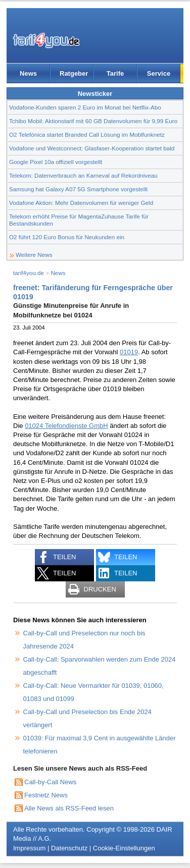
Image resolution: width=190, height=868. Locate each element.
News (28, 73)
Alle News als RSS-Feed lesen (69, 808)
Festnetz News (46, 795)
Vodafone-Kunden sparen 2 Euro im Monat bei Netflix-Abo (85, 107)
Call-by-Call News (50, 782)
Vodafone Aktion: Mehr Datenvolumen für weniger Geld (81, 203)
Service (159, 73)
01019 (129, 352)
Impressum (29, 848)
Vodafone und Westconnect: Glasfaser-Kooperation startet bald (92, 148)
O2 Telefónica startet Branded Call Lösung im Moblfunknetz (87, 134)
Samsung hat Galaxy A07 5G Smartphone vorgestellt (78, 189)
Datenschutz (69, 848)
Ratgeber (74, 73)
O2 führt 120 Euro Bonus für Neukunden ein (67, 237)
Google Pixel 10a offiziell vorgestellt (56, 162)
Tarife (115, 73)
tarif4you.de (29, 273)
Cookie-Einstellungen (124, 848)
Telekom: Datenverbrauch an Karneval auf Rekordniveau (83, 175)
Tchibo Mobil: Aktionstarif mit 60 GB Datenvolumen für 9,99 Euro (93, 121)
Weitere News (34, 255)
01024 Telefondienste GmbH (66, 426)
